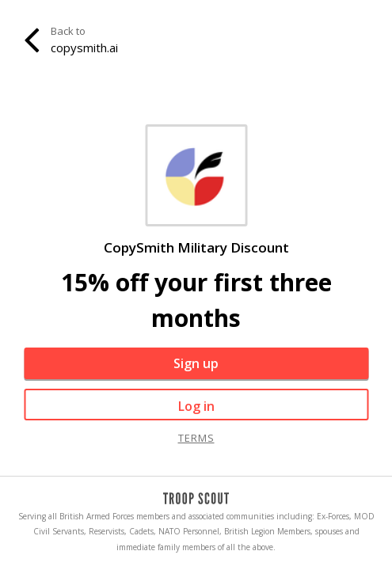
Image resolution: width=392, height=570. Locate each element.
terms (196, 438)
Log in (196, 406)
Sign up (196, 363)
